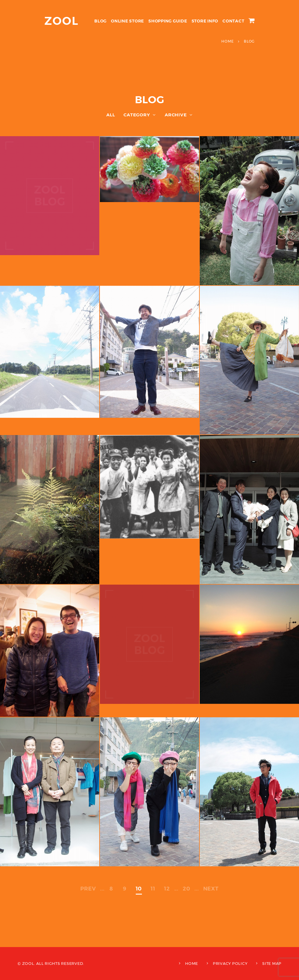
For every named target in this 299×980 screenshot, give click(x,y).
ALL (111, 115)
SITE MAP (272, 963)
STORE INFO (205, 21)
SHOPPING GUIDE (168, 21)
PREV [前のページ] (88, 889)
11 (153, 889)
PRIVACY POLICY (230, 963)
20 (187, 889)
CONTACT (233, 21)
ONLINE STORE (127, 21)
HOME (192, 963)
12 (167, 889)
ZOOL (61, 21)
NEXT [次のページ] (211, 889)
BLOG (100, 21)
